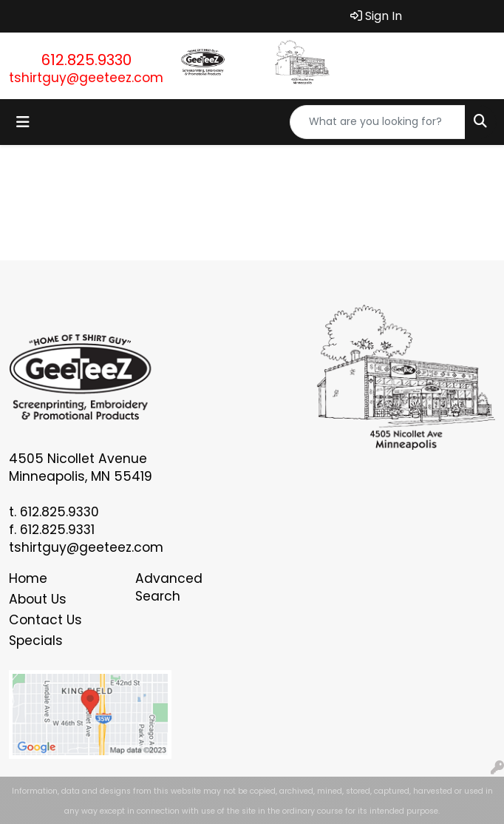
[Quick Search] (378, 122)
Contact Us (45, 620)
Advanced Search (169, 587)
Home (28, 578)
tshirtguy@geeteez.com (86, 78)
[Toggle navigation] (23, 122)
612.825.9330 (86, 60)
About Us (38, 599)
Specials (36, 641)
